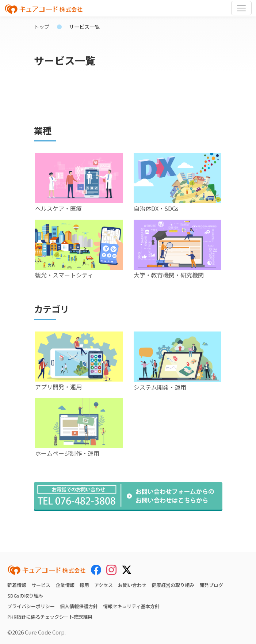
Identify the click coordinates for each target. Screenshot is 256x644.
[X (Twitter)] (127, 569)
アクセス (104, 585)
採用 (84, 585)
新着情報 (17, 585)
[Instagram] (111, 570)
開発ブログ (211, 585)
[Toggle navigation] (241, 8)
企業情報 (65, 585)
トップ (42, 26)
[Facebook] (96, 570)
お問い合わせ (132, 585)
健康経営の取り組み (173, 585)
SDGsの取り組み (25, 596)
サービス (41, 585)
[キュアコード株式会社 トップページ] (47, 570)
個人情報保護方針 (79, 606)
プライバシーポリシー (31, 606)
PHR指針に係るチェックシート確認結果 (50, 617)
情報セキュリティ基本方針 (131, 606)
